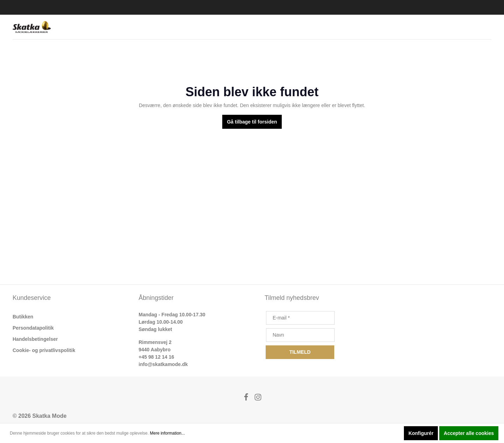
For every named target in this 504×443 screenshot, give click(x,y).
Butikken (23, 317)
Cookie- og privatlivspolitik (44, 350)
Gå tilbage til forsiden (252, 122)
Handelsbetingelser (35, 339)
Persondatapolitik (33, 328)
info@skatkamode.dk (163, 364)
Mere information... (167, 433)
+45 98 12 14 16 (156, 357)
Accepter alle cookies (469, 433)
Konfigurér (421, 433)
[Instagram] (258, 399)
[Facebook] (247, 399)
